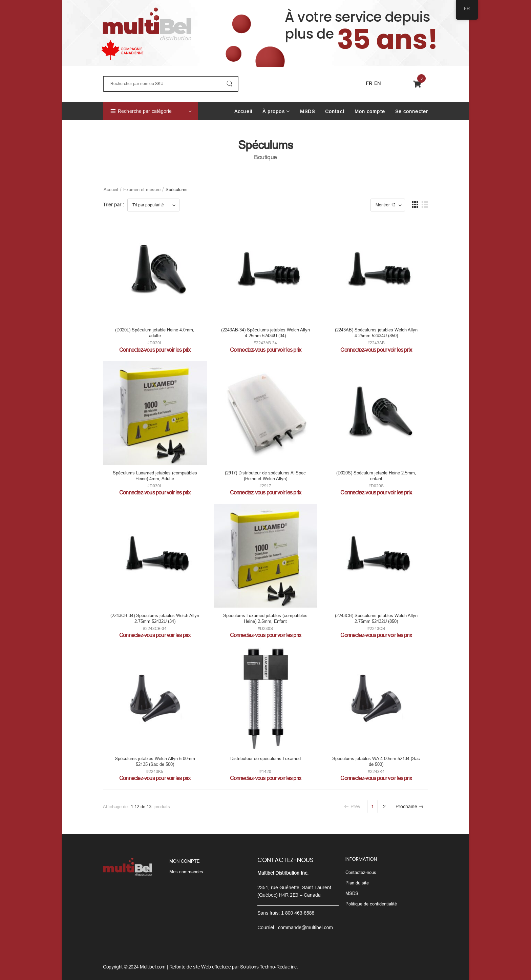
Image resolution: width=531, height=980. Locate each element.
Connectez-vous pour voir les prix (155, 350)
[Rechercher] (171, 84)
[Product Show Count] (388, 205)
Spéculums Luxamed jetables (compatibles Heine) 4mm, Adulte (155, 476)
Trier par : (113, 205)
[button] (415, 205)
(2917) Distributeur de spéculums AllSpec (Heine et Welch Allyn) (265, 476)
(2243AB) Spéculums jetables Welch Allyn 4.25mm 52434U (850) (376, 333)
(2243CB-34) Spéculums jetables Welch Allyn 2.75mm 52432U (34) (155, 618)
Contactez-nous (361, 872)
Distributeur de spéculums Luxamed (265, 759)
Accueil (243, 111)
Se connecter (412, 111)
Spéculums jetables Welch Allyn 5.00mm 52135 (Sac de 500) (155, 761)
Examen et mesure (142, 190)
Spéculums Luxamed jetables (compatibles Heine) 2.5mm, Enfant (265, 618)
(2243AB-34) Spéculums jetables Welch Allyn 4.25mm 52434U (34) (265, 333)
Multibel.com (153, 967)
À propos (274, 111)
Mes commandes (186, 872)
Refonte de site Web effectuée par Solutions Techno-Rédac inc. (234, 967)
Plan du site (357, 883)
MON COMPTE (185, 861)
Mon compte (370, 111)
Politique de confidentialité (371, 904)
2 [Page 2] (384, 807)
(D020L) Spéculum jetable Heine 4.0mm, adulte (155, 333)
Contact (335, 111)
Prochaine (410, 807)
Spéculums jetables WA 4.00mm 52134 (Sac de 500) (376, 761)
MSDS (307, 111)
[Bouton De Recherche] (229, 84)
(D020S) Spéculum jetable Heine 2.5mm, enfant (376, 476)
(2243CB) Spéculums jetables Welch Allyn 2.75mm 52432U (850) (376, 618)
